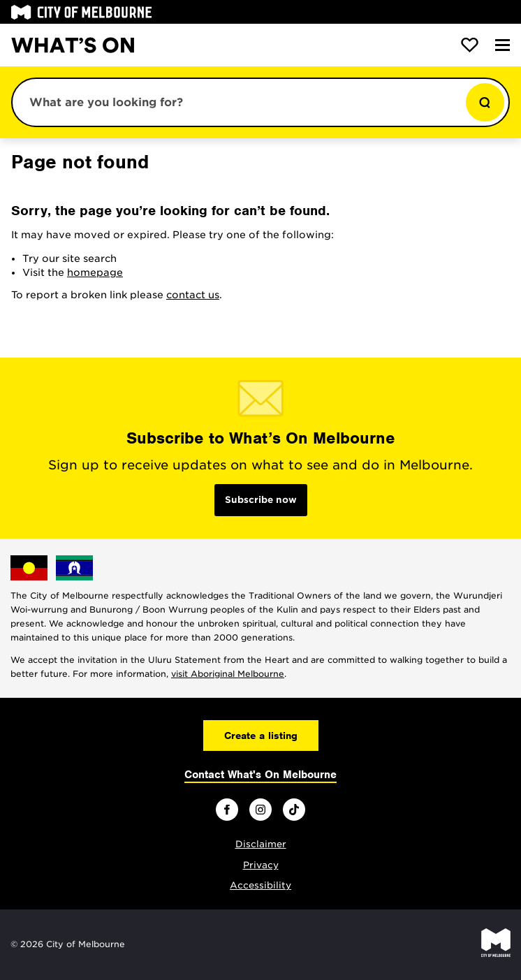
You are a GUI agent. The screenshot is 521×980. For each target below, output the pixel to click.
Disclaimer (261, 844)
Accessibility (260, 885)
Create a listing (261, 736)
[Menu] (502, 45)
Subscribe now (261, 500)
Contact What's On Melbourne (260, 775)
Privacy (261, 865)
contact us (193, 295)
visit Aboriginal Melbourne (228, 674)
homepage (95, 272)
